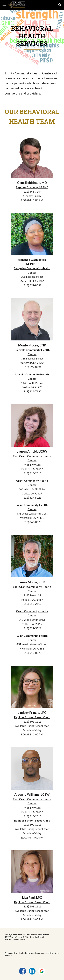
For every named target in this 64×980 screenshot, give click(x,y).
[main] (32, 37)
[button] (4, 5)
